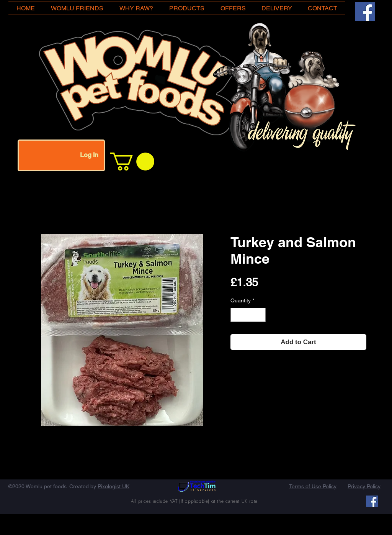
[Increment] (260, 315)
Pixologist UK (114, 486)
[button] (132, 162)
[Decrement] (236, 315)
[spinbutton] (248, 315)
